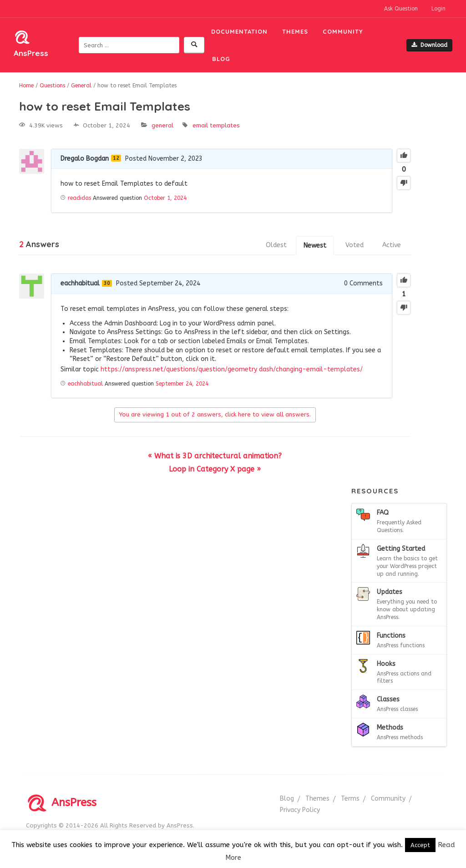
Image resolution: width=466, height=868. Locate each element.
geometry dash (250, 369)
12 (116, 158)
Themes (295, 31)
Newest (315, 246)
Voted (355, 245)
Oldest (276, 245)
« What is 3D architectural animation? (215, 456)
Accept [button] (420, 845)
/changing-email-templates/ (318, 369)
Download (429, 45)
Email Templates (216, 125)
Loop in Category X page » (215, 469)
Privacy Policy (300, 810)
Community (343, 31)
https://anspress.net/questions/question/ (164, 369)
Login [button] (438, 9)
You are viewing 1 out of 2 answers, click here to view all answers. (215, 414)
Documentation (239, 31)
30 (107, 283)
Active (392, 245)
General (162, 125)
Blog (221, 59)
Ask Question (401, 9)
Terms (350, 799)
